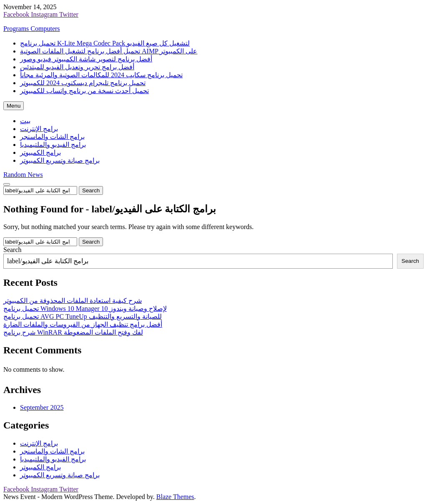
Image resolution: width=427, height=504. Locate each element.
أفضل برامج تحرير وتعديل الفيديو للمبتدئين (77, 67)
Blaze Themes (175, 497)
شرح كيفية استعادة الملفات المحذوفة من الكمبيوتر (73, 301)
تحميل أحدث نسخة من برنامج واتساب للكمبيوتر (84, 91)
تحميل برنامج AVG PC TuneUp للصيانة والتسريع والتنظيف (83, 316)
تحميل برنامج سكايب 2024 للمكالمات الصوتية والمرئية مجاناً (101, 75)
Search (13, 250)
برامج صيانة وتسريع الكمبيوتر (60, 160)
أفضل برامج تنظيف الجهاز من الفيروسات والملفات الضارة (83, 324)
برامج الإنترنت (39, 129)
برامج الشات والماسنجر (52, 137)
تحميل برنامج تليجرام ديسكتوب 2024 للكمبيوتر (83, 83)
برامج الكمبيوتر (40, 152)
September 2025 (42, 407)
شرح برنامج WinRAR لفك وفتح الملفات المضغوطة (73, 332)
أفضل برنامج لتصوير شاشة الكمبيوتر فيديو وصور (86, 59)
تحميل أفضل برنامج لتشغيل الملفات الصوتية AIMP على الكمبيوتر (109, 51)
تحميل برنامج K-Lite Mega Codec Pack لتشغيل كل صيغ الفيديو (105, 43)
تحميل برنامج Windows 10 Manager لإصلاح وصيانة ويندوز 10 (85, 309)
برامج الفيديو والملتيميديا (53, 145)
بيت (25, 121)
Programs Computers (32, 29)
